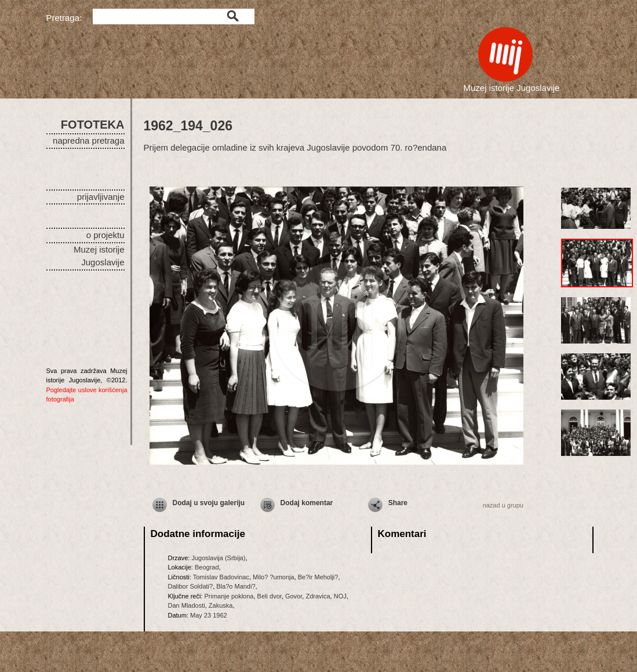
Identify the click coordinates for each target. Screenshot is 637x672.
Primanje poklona (229, 596)
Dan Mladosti (187, 605)
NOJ (340, 596)
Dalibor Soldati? (191, 586)
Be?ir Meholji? (318, 577)
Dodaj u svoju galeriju (209, 503)
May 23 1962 (209, 615)
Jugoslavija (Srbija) (218, 558)
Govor (294, 596)
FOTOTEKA (93, 125)
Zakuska (221, 605)
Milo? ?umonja (274, 577)
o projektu (105, 235)
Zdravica (318, 596)
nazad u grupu (503, 505)
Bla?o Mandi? (236, 586)
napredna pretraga (88, 140)
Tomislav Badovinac (221, 577)
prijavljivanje (101, 197)
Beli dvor (270, 596)
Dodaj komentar (307, 503)
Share (398, 503)
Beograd (207, 567)
